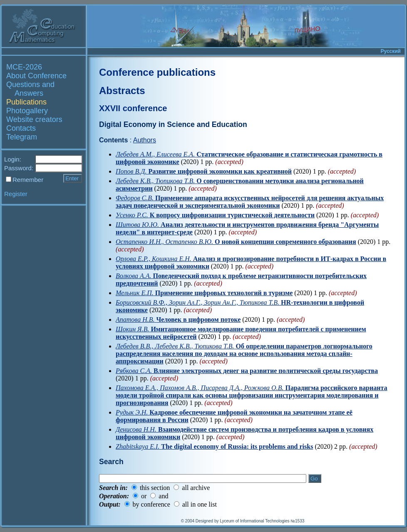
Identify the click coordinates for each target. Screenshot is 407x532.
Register (16, 194)
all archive (196, 488)
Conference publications (157, 72)
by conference (151, 504)
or (144, 496)
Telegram (22, 137)
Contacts (21, 128)
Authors (145, 140)
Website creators (34, 119)
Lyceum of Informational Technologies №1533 (262, 521)
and (163, 496)
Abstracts (122, 91)
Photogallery (27, 111)
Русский (391, 51)
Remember (28, 180)
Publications (26, 102)
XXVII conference (133, 108)
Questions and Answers (30, 89)
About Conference (36, 76)
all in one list (200, 504)
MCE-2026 (24, 67)
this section (155, 488)
